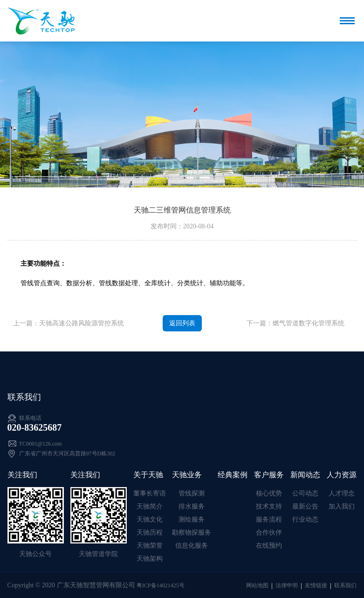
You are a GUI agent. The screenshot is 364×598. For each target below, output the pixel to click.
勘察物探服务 (192, 533)
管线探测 (192, 493)
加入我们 (342, 506)
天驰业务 (187, 475)
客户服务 (269, 475)
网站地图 (257, 585)
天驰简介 (150, 506)
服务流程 (269, 519)
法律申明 (287, 585)
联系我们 (345, 585)
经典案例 (233, 475)
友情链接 (316, 585)
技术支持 (269, 506)
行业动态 (305, 519)
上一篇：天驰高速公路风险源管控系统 (69, 323)
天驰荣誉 (150, 546)
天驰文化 (150, 519)
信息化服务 (192, 546)
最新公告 (305, 506)
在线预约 (269, 546)
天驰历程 (150, 533)
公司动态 (305, 493)
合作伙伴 (269, 533)
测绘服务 (192, 519)
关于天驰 (148, 475)
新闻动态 (305, 475)
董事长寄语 (150, 493)
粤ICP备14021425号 (161, 585)
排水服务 (192, 506)
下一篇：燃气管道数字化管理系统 (295, 323)
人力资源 (342, 475)
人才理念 (342, 493)
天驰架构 (150, 559)
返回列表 (182, 323)
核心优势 (269, 493)
